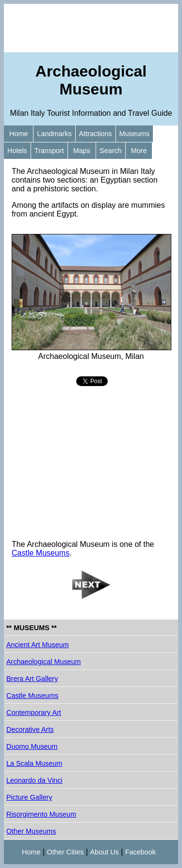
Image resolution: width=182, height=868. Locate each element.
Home (18, 134)
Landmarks (54, 134)
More (139, 151)
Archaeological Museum (44, 662)
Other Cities (66, 852)
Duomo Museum (32, 746)
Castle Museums (41, 553)
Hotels (17, 151)
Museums (134, 134)
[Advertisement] (91, 28)
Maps (82, 151)
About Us (105, 852)
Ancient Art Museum (38, 645)
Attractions (96, 134)
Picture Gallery (29, 797)
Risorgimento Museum (41, 814)
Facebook (141, 852)
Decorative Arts (30, 729)
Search (111, 151)
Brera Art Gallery (32, 679)
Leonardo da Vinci (34, 780)
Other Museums (31, 831)
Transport (49, 151)
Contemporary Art (34, 713)
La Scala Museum (34, 763)
